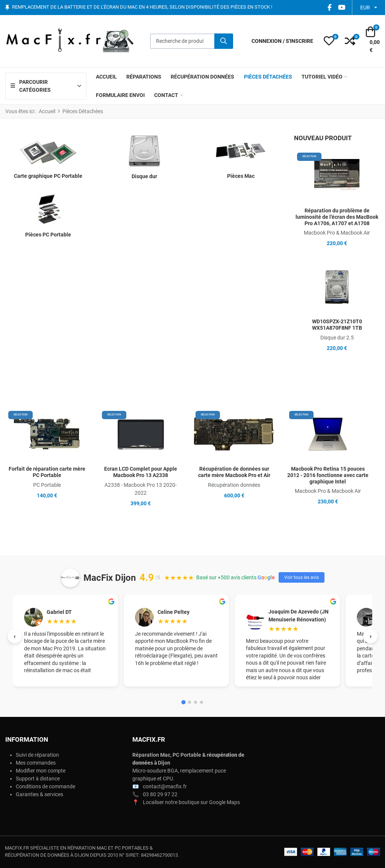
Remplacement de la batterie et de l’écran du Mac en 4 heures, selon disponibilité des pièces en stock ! (142, 7)
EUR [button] (365, 8)
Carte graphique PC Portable (48, 176)
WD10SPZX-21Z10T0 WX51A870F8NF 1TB (337, 325)
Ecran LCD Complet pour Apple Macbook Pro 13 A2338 (141, 472)
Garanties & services (39, 794)
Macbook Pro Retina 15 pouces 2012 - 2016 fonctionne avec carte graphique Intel (328, 475)
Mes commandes (36, 763)
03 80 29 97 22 (160, 794)
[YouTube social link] (342, 7)
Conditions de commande (45, 786)
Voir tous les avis (302, 577)
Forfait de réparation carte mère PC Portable (47, 472)
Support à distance (38, 779)
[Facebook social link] (329, 7)
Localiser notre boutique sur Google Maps (191, 802)
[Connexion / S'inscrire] (282, 41)
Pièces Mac (241, 176)
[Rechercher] (224, 41)
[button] (329, 41)
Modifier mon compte (41, 771)
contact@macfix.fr (165, 786)
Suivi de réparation (37, 755)
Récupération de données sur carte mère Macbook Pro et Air (234, 472)
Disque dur (144, 176)
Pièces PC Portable (48, 235)
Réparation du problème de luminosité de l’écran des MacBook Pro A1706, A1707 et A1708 (337, 217)
